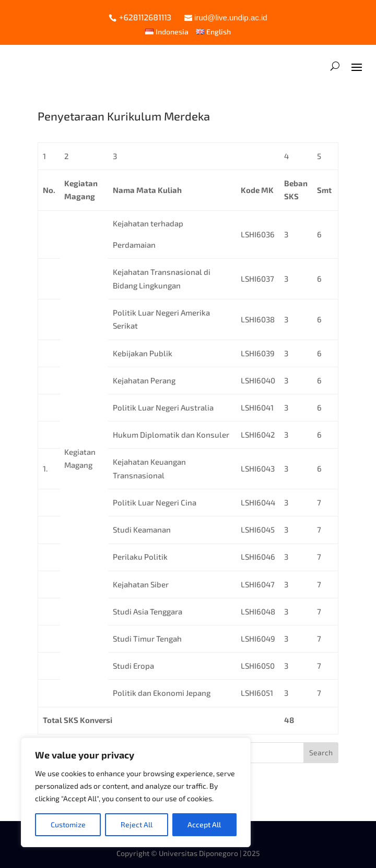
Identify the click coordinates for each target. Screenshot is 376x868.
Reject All (137, 824)
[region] (136, 792)
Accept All (204, 824)
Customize (68, 824)
